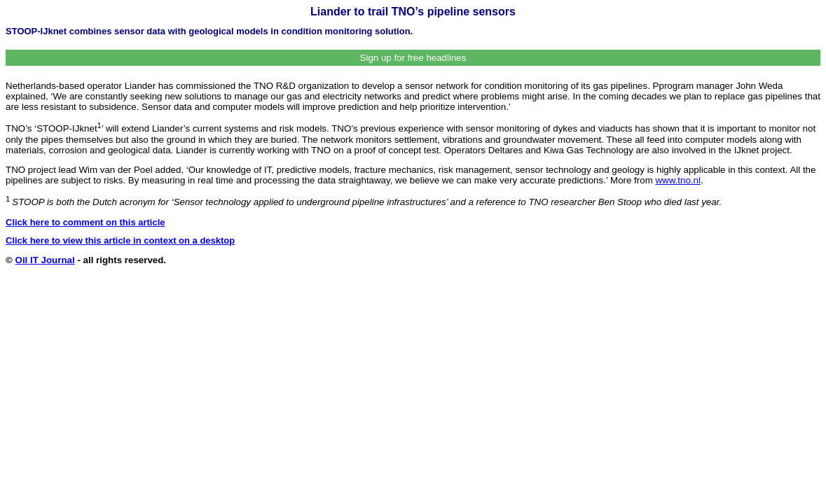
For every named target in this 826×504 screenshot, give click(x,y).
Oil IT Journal (45, 260)
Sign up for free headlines (413, 58)
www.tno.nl (677, 180)
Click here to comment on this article (85, 222)
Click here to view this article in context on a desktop (120, 240)
